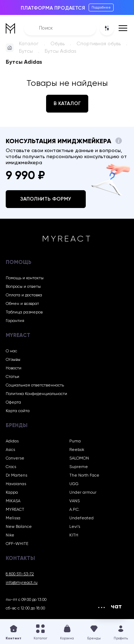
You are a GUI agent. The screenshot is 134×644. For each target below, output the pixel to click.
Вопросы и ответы (23, 287)
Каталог (29, 44)
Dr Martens (16, 476)
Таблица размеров (24, 312)
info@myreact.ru (22, 583)
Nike (10, 535)
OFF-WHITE (17, 544)
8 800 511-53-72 (20, 574)
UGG (74, 484)
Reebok (77, 450)
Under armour (83, 493)
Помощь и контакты (25, 278)
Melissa (13, 518)
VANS (75, 501)
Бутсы (26, 51)
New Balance (19, 527)
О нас (11, 351)
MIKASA (13, 501)
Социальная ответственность (35, 385)
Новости (14, 368)
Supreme (79, 467)
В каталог (67, 104)
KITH (74, 535)
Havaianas (16, 484)
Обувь (58, 44)
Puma (75, 441)
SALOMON (79, 458)
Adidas (12, 441)
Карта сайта (18, 411)
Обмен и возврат (22, 304)
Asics (10, 450)
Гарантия (15, 321)
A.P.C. (75, 510)
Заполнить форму (46, 199)
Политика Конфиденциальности (36, 394)
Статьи (13, 377)
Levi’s (75, 527)
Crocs (11, 467)
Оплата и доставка (24, 295)
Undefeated (81, 518)
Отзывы (13, 360)
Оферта (13, 402)
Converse (15, 458)
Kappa (12, 493)
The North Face (84, 476)
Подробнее (101, 7)
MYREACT (15, 510)
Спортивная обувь (99, 44)
